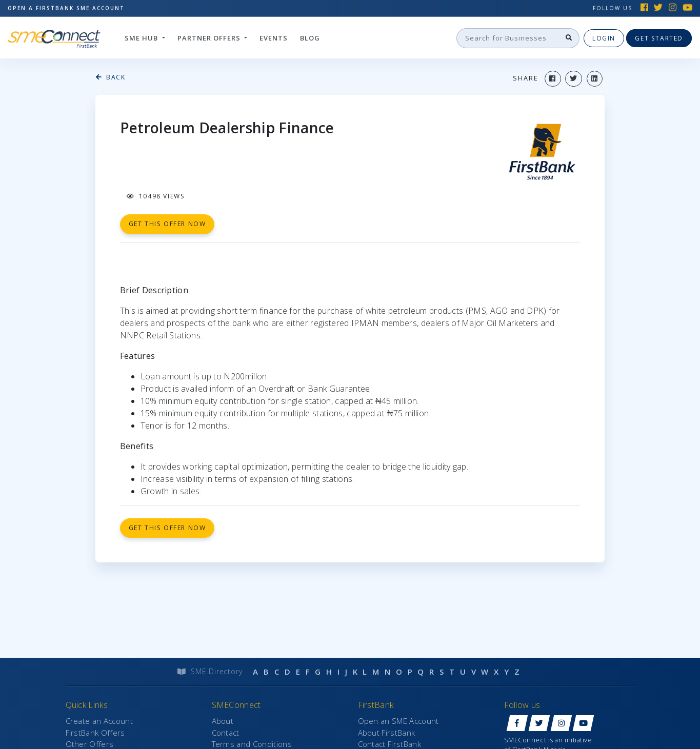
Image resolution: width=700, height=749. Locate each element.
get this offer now (167, 224)
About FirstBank (387, 733)
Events (274, 37)
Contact (226, 733)
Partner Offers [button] (210, 37)
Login (604, 38)
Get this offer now (167, 528)
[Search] (508, 38)
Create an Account (99, 721)
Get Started (659, 38)
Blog (310, 37)
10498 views (156, 196)
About (223, 721)
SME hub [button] (142, 37)
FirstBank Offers (95, 733)
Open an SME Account (398, 721)
